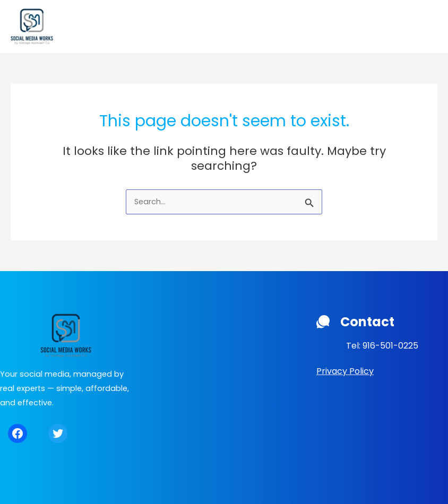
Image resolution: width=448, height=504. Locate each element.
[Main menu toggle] (426, 27)
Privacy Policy (345, 371)
